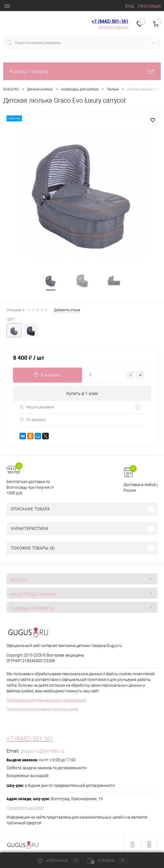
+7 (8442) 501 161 (30, 739)
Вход (130, 6)
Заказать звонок (113, 27)
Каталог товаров (82, 71)
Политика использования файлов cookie (42, 709)
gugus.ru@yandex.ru (42, 751)
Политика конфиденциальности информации (47, 700)
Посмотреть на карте (25, 808)
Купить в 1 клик (82, 394)
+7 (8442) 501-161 (110, 21)
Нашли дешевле (37, 407)
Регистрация (149, 6)
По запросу (33, 420)
